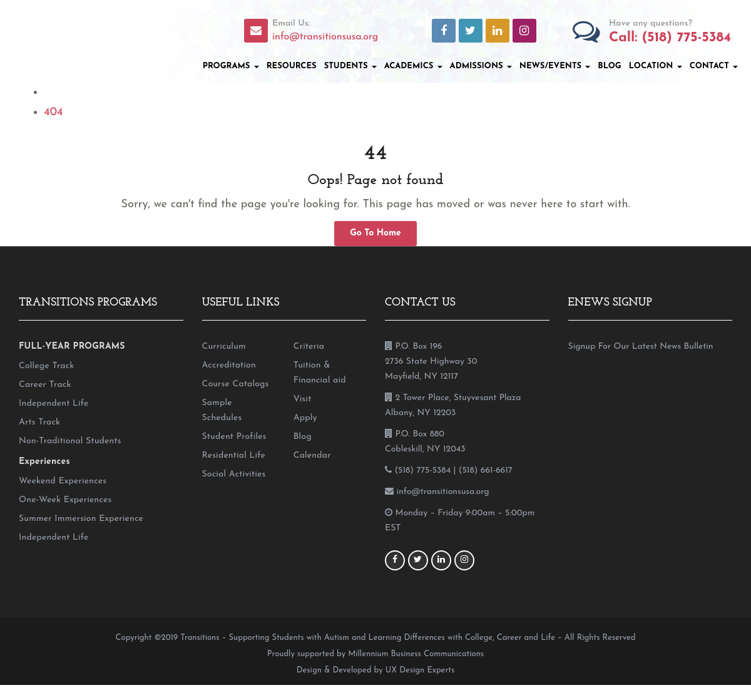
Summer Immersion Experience (81, 519)
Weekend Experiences (63, 481)
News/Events (555, 66)
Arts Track (39, 422)
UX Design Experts (420, 670)
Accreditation (229, 365)
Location (656, 66)
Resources (292, 66)
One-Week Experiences (65, 500)
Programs (231, 66)
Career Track (45, 385)
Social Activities (234, 474)
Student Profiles (234, 437)
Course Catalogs (236, 384)
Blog (609, 66)
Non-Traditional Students (70, 441)
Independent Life (54, 404)
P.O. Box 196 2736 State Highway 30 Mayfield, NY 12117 (431, 362)
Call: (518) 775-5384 (670, 38)
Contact (714, 66)
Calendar (312, 456)
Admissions (481, 66)
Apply (305, 418)
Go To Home (375, 233)
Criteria (309, 347)
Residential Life (234, 456)
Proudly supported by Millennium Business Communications (375, 654)
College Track (46, 366)
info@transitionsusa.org (325, 37)
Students (350, 66)
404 (53, 112)
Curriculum (224, 347)
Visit (303, 399)
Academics (413, 66)
